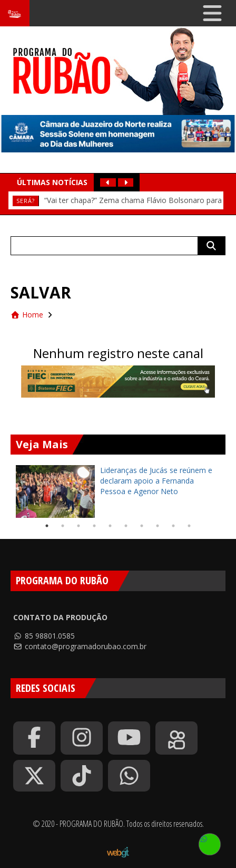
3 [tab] (78, 526)
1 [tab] (47, 526)
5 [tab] (110, 526)
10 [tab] (189, 526)
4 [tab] (94, 526)
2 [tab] (63, 526)
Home (27, 315)
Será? (26, 201)
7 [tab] (142, 526)
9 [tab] (173, 526)
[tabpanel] (118, 491)
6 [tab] (126, 526)
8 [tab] (158, 526)
